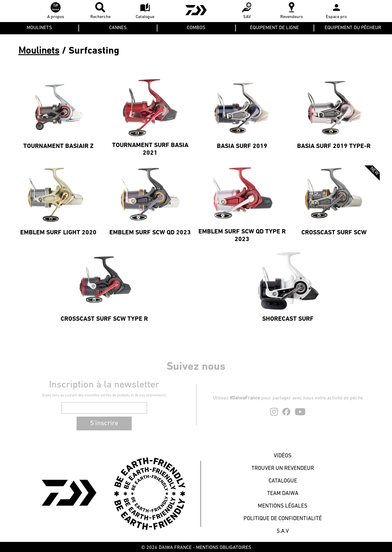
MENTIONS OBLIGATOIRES (224, 548)
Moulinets (39, 51)
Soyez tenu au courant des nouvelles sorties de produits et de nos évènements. (104, 395)
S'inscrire (104, 423)
